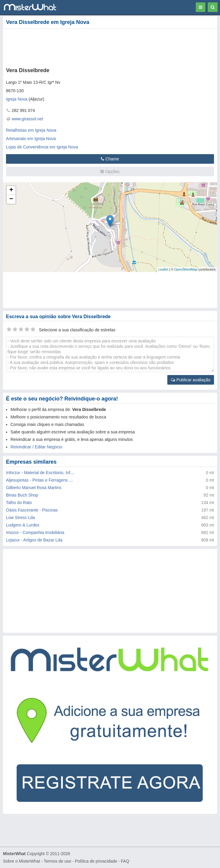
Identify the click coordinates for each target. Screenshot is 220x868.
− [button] (11, 199)
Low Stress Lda (21, 518)
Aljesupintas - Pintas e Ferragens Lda (41, 480)
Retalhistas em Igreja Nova (31, 130)
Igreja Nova (17, 99)
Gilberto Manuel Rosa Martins (34, 488)
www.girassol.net (27, 119)
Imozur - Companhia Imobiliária (35, 532)
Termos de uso (57, 861)
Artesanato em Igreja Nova (31, 139)
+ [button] (11, 190)
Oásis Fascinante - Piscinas (32, 510)
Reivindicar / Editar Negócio (36, 447)
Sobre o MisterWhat (22, 861)
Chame (110, 159)
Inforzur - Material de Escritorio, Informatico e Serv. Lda (57, 473)
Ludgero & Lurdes (23, 525)
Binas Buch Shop (22, 495)
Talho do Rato (19, 503)
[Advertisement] (91, 47)
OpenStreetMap (186, 269)
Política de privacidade (96, 861)
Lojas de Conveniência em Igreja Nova (42, 147)
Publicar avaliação (191, 380)
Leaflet (163, 269)
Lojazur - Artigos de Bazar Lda (34, 540)
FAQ (125, 861)
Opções (110, 172)
